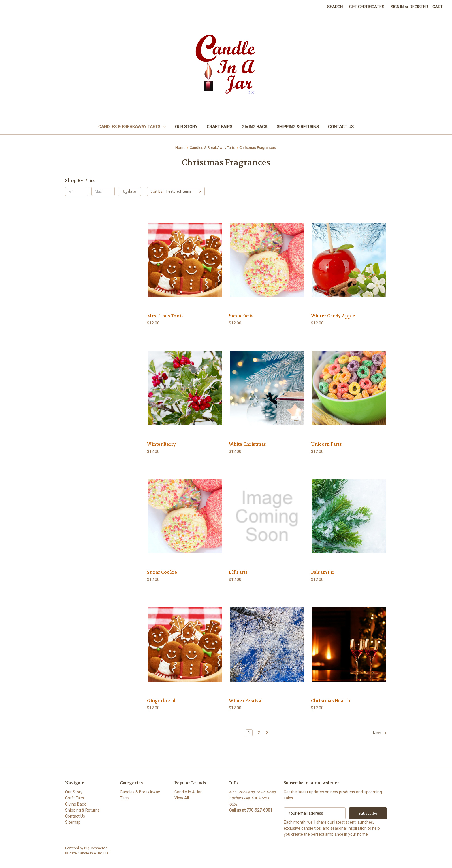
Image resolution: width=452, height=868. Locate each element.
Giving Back (255, 127)
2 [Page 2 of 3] (259, 733)
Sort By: (157, 191)
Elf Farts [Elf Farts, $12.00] (238, 572)
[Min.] (77, 191)
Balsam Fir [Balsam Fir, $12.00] (323, 572)
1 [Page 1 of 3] (249, 733)
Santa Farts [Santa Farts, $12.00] (241, 316)
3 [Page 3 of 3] (267, 733)
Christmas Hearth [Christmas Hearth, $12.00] (331, 701)
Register (419, 7)
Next (380, 733)
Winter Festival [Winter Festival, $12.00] (246, 701)
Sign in (397, 7)
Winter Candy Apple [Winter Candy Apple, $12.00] (333, 316)
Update (129, 191)
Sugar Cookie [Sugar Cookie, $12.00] (162, 572)
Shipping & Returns (298, 127)
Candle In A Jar (188, 792)
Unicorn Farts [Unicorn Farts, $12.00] (326, 444)
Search (335, 7)
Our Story (186, 127)
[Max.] (103, 191)
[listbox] (185, 191)
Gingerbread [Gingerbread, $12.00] (161, 701)
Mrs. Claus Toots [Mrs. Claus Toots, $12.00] (165, 316)
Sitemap (73, 822)
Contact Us (341, 127)
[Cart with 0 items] (438, 7)
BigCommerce (96, 848)
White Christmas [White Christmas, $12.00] (247, 444)
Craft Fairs (220, 127)
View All (182, 798)
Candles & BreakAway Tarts (132, 127)
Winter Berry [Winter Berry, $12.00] (161, 444)
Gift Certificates (367, 7)
